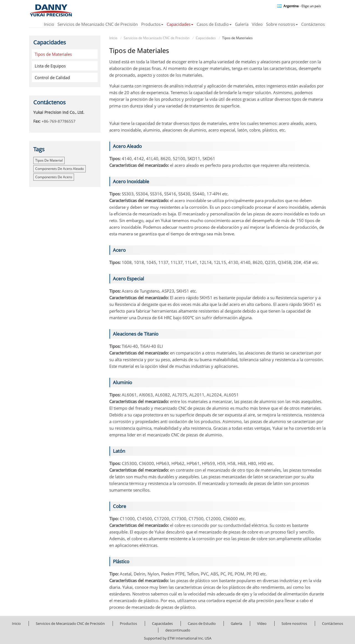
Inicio (49, 24)
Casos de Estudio (202, 623)
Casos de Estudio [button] (214, 24)
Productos (128, 623)
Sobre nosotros (294, 623)
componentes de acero (54, 177)
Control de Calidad (52, 77)
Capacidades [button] (180, 24)
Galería (242, 24)
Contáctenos (313, 24)
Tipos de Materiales (53, 54)
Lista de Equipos (50, 66)
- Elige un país (302, 6)
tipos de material (49, 160)
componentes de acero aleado (59, 169)
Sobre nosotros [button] (282, 24)
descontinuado (178, 630)
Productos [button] (152, 24)
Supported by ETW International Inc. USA (178, 638)
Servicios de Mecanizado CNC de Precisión (98, 24)
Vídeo (257, 24)
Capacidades (206, 38)
